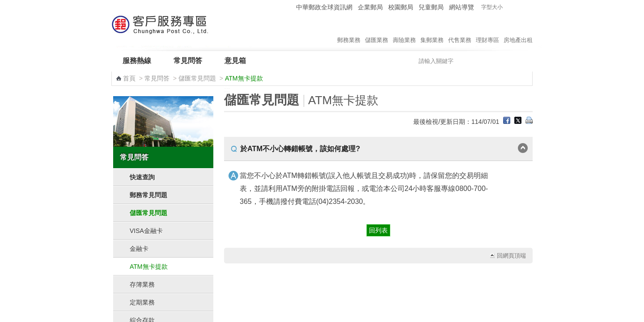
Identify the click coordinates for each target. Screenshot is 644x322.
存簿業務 (142, 284)
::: (288, 7)
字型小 (510, 7)
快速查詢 (142, 177)
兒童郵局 (431, 7)
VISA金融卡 (146, 231)
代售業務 (460, 31)
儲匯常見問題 (197, 78)
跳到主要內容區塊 (5, 5)
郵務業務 (349, 31)
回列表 (378, 230)
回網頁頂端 (511, 256)
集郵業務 (432, 31)
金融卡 (139, 249)
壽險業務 (404, 31)
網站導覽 (462, 7)
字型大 (527, 7)
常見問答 (188, 61)
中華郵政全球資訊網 (324, 7)
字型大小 (492, 7)
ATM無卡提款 (149, 267)
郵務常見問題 (148, 195)
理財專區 (487, 31)
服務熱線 (137, 61)
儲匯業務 (377, 31)
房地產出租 (518, 31)
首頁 (129, 78)
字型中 (519, 7)
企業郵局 (370, 7)
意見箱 (235, 61)
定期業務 (142, 302)
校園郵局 (401, 7)
